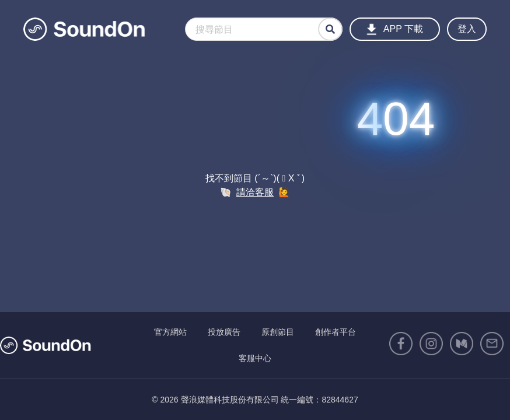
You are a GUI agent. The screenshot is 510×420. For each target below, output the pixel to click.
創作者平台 (336, 332)
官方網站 (170, 332)
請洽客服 (255, 192)
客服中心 (255, 358)
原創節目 (278, 332)
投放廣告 (224, 332)
